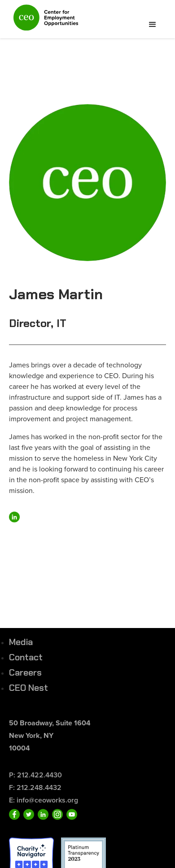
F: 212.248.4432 (35, 787)
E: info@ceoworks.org (44, 800)
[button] (153, 25)
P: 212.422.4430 (35, 775)
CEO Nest (28, 688)
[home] (44, 21)
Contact (26, 657)
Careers (25, 672)
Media (21, 642)
